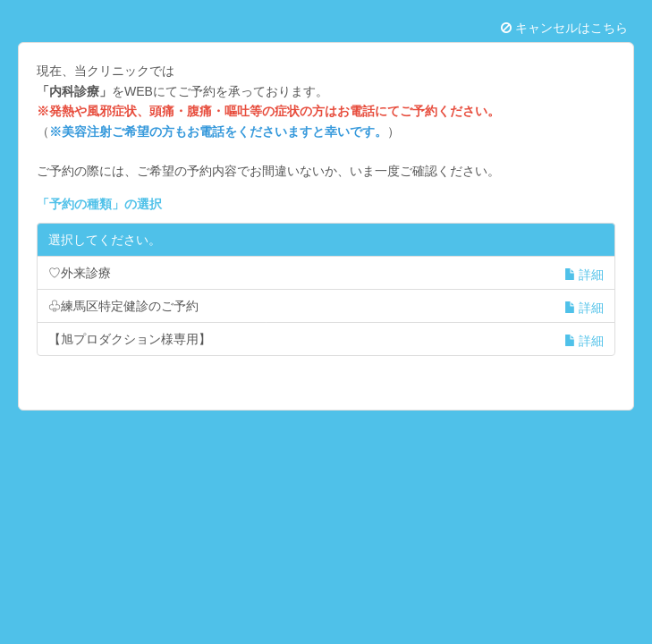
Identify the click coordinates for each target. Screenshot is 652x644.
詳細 (584, 275)
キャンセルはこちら (564, 28)
